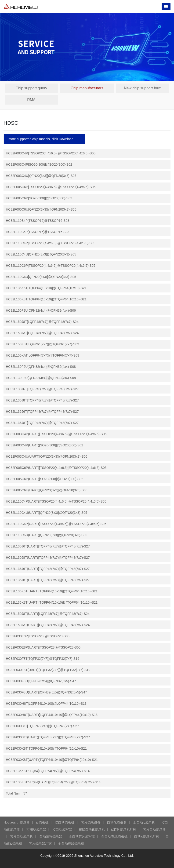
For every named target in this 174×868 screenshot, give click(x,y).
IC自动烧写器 (62, 829)
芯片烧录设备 (91, 822)
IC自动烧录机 (65, 822)
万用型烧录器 (36, 829)
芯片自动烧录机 (22, 836)
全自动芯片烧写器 (82, 836)
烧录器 (25, 822)
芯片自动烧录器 (154, 829)
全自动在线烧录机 (114, 836)
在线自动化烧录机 (92, 829)
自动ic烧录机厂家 (147, 836)
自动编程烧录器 (51, 836)
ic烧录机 (42, 822)
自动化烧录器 (117, 822)
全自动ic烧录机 (144, 822)
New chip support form (143, 88)
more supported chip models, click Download (41, 139)
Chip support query (31, 88)
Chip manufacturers (87, 88)
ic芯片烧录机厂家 (124, 829)
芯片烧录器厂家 (40, 843)
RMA (31, 100)
